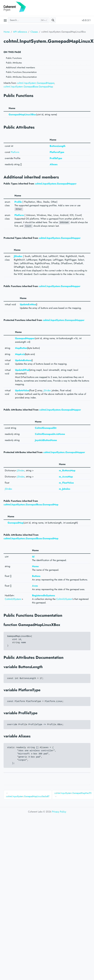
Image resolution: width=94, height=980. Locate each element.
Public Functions (14, 58)
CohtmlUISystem (13, 599)
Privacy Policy (59, 812)
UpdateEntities (28, 304)
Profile (18, 202)
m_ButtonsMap (67, 470)
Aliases (54, 164)
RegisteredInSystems (43, 595)
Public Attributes (14, 63)
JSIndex (18, 256)
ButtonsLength (58, 146)
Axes (35, 586)
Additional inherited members (20, 67)
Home (7, 32)
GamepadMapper (25, 338)
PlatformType (57, 152)
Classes (34, 32)
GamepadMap (16, 523)
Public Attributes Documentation (21, 77)
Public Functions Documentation (21, 72)
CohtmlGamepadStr (46, 428)
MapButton (21, 348)
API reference (20, 32)
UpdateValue (22, 390)
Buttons (36, 576)
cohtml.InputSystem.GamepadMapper (35, 83)
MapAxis (20, 354)
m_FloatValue (66, 483)
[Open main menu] (5, 20)
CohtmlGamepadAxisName (50, 434)
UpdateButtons (23, 360)
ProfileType (56, 158)
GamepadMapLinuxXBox (22, 114)
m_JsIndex (65, 489)
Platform (15, 152)
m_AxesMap (66, 477)
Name (35, 566)
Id (33, 557)
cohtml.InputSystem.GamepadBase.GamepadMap (28, 87)
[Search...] (29, 20)
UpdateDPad (22, 370)
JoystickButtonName (46, 440)
